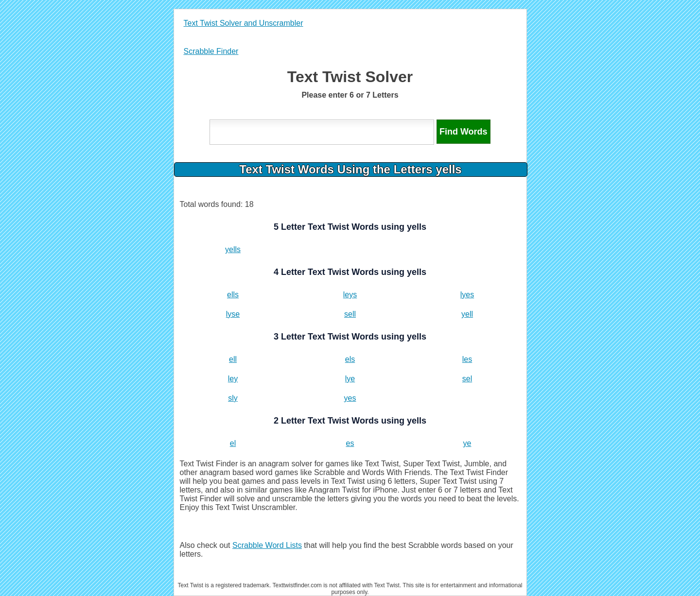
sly (233, 398)
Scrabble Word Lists (267, 545)
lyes (467, 295)
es (350, 443)
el (233, 443)
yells (233, 249)
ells (233, 295)
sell (350, 314)
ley (233, 379)
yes (350, 398)
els (350, 359)
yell (467, 314)
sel (467, 379)
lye (350, 379)
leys (350, 295)
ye (467, 443)
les (467, 359)
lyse (233, 314)
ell (233, 359)
